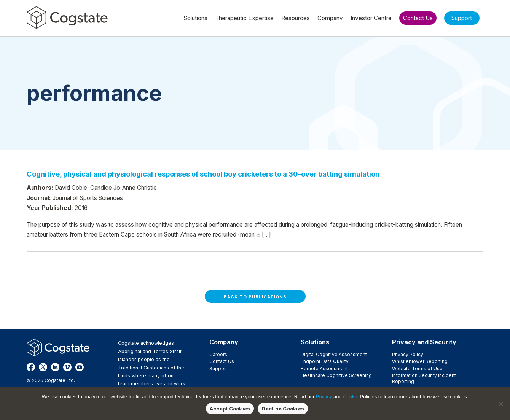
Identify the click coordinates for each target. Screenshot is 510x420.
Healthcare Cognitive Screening (336, 375)
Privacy (324, 397)
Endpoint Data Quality (325, 361)
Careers (218, 354)
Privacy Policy (408, 354)
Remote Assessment (324, 368)
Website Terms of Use (417, 368)
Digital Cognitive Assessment (334, 354)
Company (224, 342)
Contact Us (222, 361)
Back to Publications (255, 297)
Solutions (315, 342)
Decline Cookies (283, 409)
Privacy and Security (424, 342)
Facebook (31, 367)
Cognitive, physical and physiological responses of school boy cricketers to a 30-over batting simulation (203, 174)
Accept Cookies (230, 409)
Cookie (351, 397)
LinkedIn (55, 367)
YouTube (80, 367)
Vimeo (67, 367)
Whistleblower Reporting (420, 361)
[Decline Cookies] (500, 404)
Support (218, 368)
